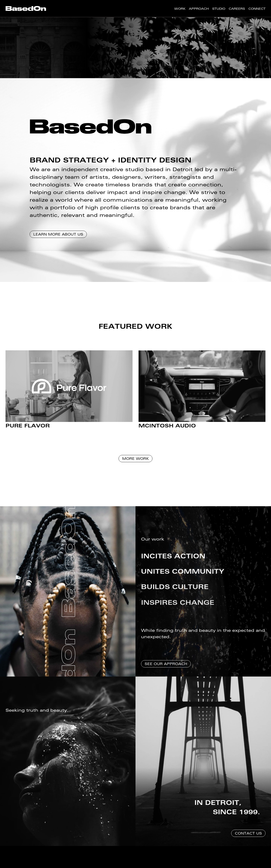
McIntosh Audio (167, 429)
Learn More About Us (58, 237)
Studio (219, 9)
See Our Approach (166, 667)
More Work (135, 462)
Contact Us (248, 836)
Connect (257, 9)
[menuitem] (26, 8)
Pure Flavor (28, 429)
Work (180, 9)
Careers (237, 9)
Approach (199, 9)
